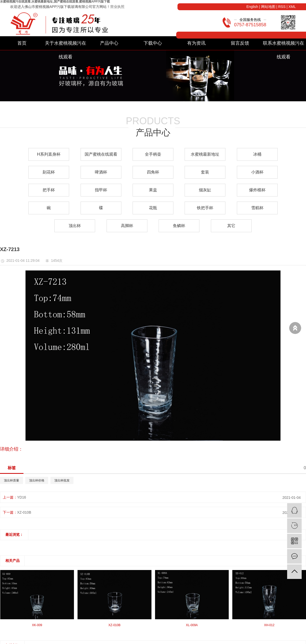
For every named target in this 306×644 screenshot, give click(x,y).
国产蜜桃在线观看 (101, 154)
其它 (231, 226)
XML (292, 7)
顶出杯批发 (62, 480)
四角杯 (153, 172)
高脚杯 (127, 226)
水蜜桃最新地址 (205, 154)
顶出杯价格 (37, 480)
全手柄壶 (153, 154)
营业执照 (117, 7)
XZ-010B (24, 512)
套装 (205, 172)
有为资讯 (196, 43)
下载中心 (153, 43)
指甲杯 (101, 190)
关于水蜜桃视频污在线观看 (66, 45)
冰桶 (257, 154)
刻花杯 (49, 172)
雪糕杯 (257, 208)
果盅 (153, 190)
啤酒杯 (101, 172)
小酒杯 (257, 172)
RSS (282, 7)
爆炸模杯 (257, 190)
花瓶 (153, 208)
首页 (22, 43)
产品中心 (109, 43)
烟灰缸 (205, 190)
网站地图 (268, 7)
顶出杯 (75, 226)
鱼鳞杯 (179, 226)
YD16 (22, 497)
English (252, 7)
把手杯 (49, 190)
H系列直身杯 (49, 154)
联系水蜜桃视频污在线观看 (284, 45)
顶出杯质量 (11, 480)
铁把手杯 (205, 208)
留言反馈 (240, 43)
